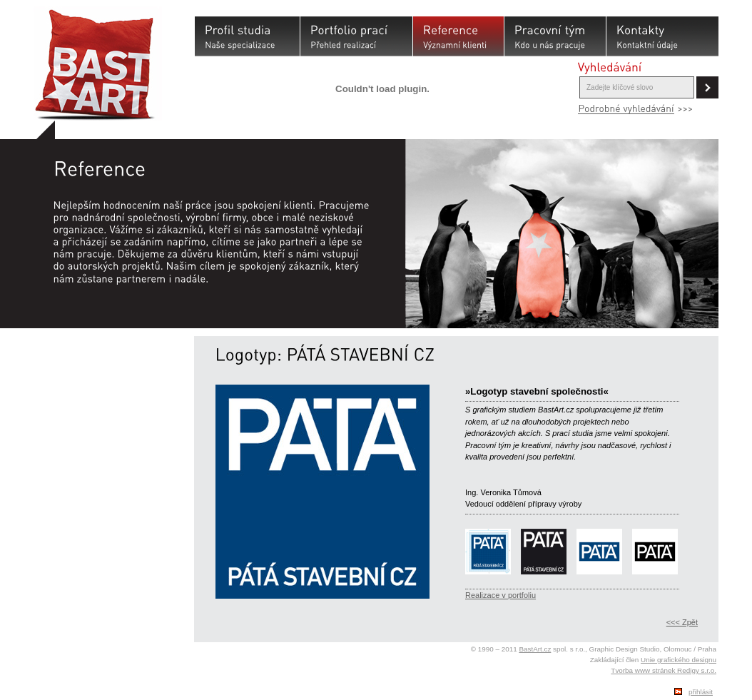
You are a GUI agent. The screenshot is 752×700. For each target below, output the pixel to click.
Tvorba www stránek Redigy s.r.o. (664, 670)
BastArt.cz (535, 649)
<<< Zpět (682, 622)
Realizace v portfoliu (501, 595)
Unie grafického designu (679, 660)
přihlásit (701, 692)
